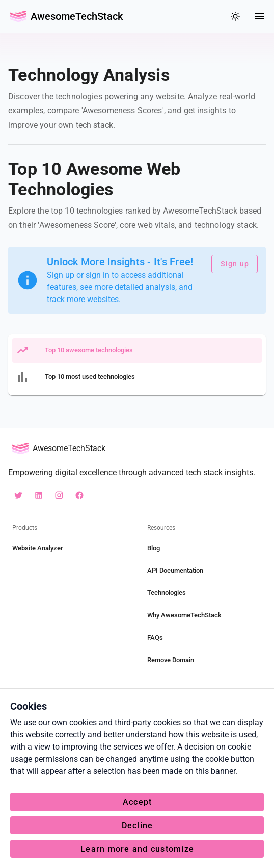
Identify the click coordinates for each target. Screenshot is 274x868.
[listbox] (137, 365)
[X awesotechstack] (18, 495)
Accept (138, 802)
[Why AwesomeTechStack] (204, 615)
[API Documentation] (204, 571)
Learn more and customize (137, 849)
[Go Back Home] (18, 16)
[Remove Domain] (204, 660)
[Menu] (260, 16)
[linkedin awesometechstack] (39, 495)
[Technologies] (204, 593)
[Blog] (204, 548)
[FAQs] (204, 638)
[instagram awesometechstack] (59, 495)
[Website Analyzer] (70, 548)
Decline (138, 826)
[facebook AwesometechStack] (79, 495)
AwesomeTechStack (77, 16)
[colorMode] (235, 16)
